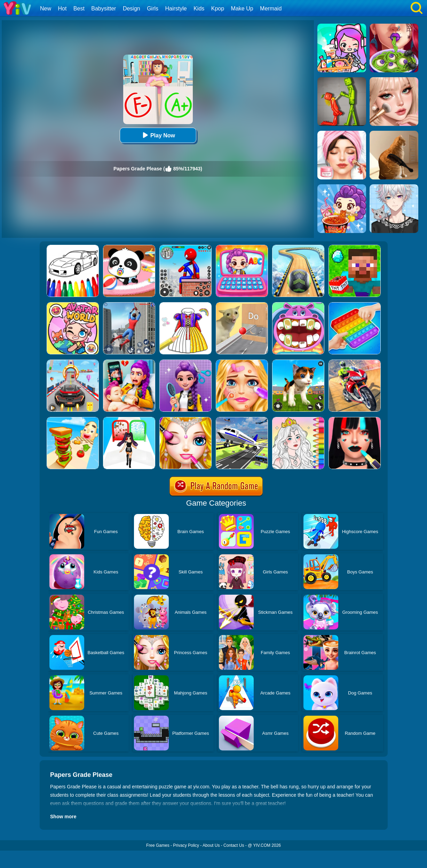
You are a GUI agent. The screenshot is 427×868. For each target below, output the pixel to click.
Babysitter (104, 9)
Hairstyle (176, 9)
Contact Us (234, 845)
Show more (63, 817)
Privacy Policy (186, 845)
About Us (211, 845)
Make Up (242, 9)
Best (79, 9)
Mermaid (271, 9)
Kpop (218, 9)
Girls (153, 9)
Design (132, 9)
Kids (199, 9)
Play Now (158, 135)
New (46, 9)
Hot (62, 9)
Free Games (158, 845)
